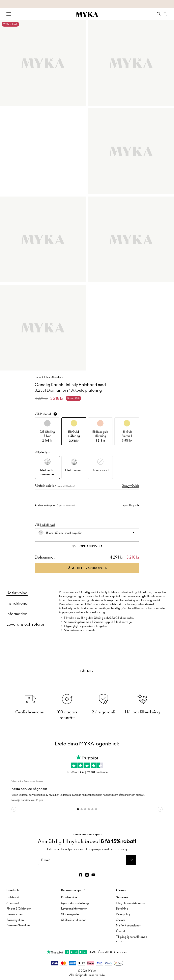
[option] (47, 431)
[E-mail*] (82, 858)
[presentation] (87, 661)
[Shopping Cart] (165, 14)
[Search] (159, 14)
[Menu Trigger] (9, 14)
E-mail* (46, 858)
